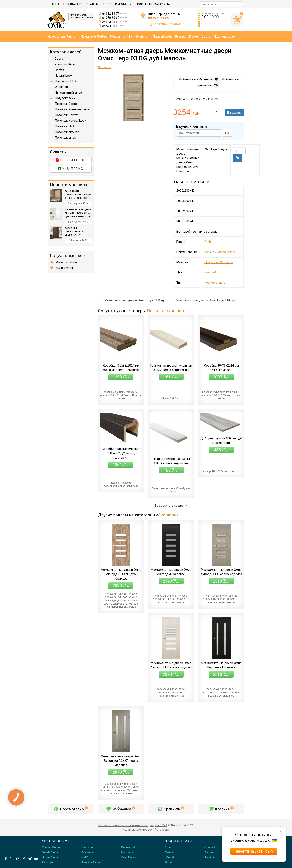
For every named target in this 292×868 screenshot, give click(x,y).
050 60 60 (114, 18)
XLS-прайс (71, 169)
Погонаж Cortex (66, 115)
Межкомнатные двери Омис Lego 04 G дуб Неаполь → (210, 300)
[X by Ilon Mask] (12, 859)
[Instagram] (18, 859)
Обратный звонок (167, 24)
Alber (168, 847)
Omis (208, 242)
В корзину (234, 112)
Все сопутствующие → (171, 506)
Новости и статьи (118, 4)
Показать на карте (159, 18)
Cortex (59, 70)
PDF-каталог (71, 160)
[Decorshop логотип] (17, 846)
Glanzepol (88, 852)
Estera (169, 852)
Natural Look (63, 76)
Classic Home (51, 847)
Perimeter (48, 862)
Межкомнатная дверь (220, 252)
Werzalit (170, 857)
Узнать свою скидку (197, 99)
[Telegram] (30, 859)
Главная (55, 4)
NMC (85, 857)
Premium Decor (65, 64)
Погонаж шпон (65, 138)
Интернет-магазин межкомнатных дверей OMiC (133, 825)
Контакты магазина (154, 4)
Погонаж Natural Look (70, 121)
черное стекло (215, 283)
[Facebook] (6, 859)
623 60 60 (114, 22)
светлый (210, 272)
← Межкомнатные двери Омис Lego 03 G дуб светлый (135, 300)
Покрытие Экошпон (219, 262)
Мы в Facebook (64, 262)
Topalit (169, 862)
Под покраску (65, 98)
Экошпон (167, 515)
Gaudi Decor (50, 852)
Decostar (87, 847)
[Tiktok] (24, 859)
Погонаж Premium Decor (72, 109)
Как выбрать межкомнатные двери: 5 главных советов (78, 195)
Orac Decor (128, 857)
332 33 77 (115, 14)
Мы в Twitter (62, 268)
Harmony (127, 852)
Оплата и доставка (82, 4)
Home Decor (50, 857)
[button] (165, 77)
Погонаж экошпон (165, 311)
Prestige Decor (91, 862)
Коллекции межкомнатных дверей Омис (74, 232)
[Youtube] (36, 859)
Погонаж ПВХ (65, 126)
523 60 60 (113, 26)
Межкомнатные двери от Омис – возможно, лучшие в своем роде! (78, 213)
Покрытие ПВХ (65, 81)
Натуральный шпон (68, 92)
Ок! (227, 133)
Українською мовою (137, 830)
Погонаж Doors (66, 104)
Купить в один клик (192, 127)
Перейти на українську (254, 851)
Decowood (128, 847)
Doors (59, 59)
